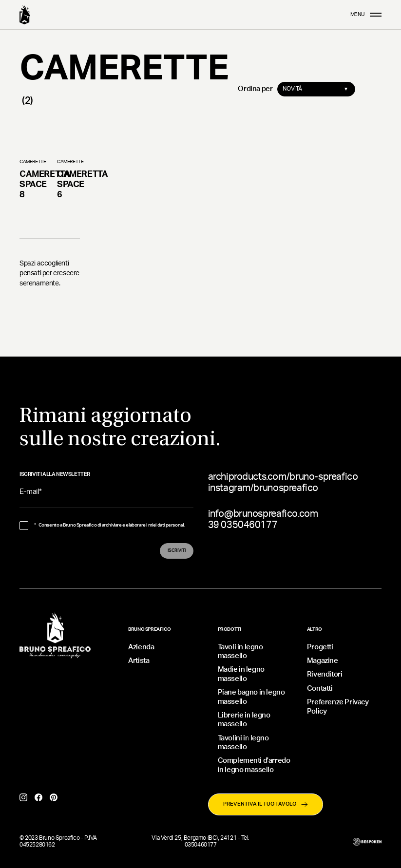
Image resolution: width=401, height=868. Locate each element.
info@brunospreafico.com (263, 514)
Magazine (323, 661)
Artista (139, 661)
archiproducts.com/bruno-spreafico (283, 477)
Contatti (320, 689)
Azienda (141, 647)
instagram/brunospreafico (263, 488)
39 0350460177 (243, 525)
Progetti (320, 647)
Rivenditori (325, 674)
